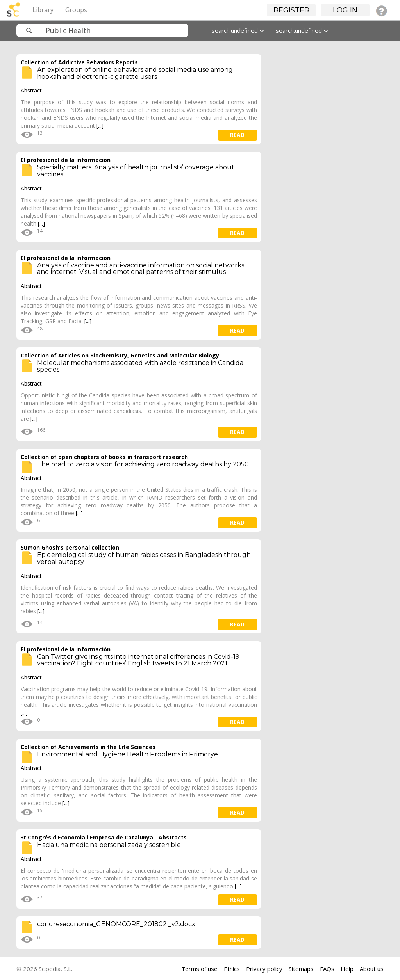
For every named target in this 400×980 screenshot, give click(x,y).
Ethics (232, 969)
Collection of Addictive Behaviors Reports (79, 62)
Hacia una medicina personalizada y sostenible (109, 845)
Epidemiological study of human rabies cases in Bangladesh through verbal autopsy (144, 558)
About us (372, 969)
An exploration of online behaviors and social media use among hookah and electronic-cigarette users (135, 73)
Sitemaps (301, 969)
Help (347, 969)
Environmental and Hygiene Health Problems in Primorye (128, 754)
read (237, 135)
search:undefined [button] (238, 30)
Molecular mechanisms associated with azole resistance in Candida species (140, 366)
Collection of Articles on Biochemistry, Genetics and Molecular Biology (120, 355)
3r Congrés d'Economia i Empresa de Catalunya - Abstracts (104, 837)
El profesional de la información (66, 160)
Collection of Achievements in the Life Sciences (88, 747)
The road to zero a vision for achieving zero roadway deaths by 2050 (143, 464)
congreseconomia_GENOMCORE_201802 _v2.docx (116, 924)
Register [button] (291, 10)
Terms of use (199, 969)
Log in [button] (345, 10)
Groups (76, 10)
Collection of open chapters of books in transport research (104, 457)
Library (43, 10)
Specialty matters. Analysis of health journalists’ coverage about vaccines (136, 171)
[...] (100, 125)
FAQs (327, 969)
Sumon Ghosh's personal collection (70, 547)
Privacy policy (264, 969)
